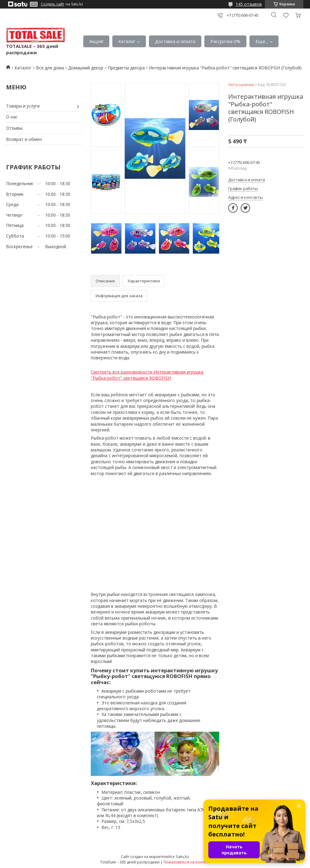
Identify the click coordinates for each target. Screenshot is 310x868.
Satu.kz (182, 856)
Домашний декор (86, 68)
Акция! (96, 41)
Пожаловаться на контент (187, 862)
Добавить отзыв (286, 15)
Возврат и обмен (24, 139)
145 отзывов (249, 4)
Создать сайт (53, 4)
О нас (12, 117)
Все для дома (50, 68)
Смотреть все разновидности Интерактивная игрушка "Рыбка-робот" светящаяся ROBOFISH (147, 375)
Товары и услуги (23, 106)
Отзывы (14, 128)
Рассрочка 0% (225, 41)
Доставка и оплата (175, 41)
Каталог (127, 41)
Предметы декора (126, 68)
